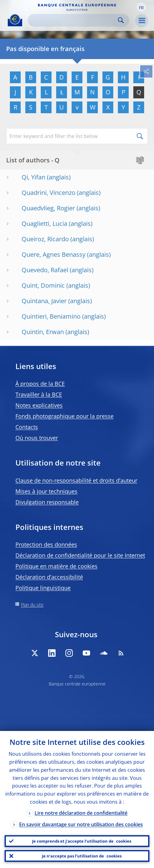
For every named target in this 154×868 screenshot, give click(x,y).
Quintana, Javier (44, 301)
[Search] (74, 20)
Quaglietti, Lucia (44, 223)
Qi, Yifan (33, 177)
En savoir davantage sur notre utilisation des (81, 824)
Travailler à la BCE (39, 394)
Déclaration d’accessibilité (49, 577)
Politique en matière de (56, 566)
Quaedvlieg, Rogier (48, 208)
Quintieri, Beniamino (51, 316)
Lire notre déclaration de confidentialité (81, 813)
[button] (141, 7)
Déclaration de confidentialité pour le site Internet (80, 555)
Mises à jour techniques (46, 491)
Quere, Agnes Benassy (54, 254)
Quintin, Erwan (43, 332)
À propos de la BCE (40, 384)
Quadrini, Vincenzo (48, 193)
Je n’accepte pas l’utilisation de (82, 856)
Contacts (27, 427)
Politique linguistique (43, 588)
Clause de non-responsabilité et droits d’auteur (76, 480)
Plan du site (32, 605)
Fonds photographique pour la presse (65, 416)
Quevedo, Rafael (45, 270)
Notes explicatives (39, 405)
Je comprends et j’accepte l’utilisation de (82, 841)
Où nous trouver (37, 438)
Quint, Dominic (43, 285)
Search (121, 20)
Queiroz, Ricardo (45, 239)
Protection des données (46, 544)
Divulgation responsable (47, 502)
